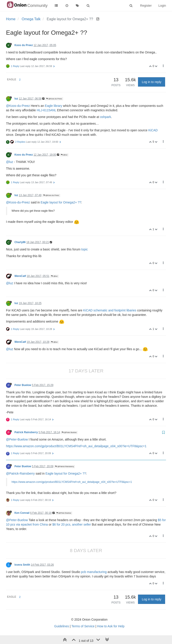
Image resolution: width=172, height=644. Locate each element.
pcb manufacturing (94, 572)
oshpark (106, 117)
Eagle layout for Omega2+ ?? (61, 202)
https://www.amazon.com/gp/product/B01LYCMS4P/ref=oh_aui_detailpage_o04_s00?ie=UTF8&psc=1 (76, 446)
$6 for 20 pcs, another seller (72, 524)
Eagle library (54, 106)
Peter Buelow (23, 385)
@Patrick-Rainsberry (20, 473)
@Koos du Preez (54, 99)
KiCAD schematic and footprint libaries (110, 310)
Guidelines (62, 626)
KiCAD (153, 130)
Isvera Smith (22, 565)
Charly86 (20, 242)
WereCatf (20, 276)
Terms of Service (83, 626)
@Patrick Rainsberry (64, 466)
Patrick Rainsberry (26, 432)
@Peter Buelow (69, 432)
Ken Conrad (22, 513)
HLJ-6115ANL (46, 110)
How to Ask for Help (111, 626)
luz (16, 99)
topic (85, 249)
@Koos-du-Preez (18, 106)
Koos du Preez (24, 45)
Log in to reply (152, 82)
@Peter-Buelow (17, 439)
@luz (64, 155)
